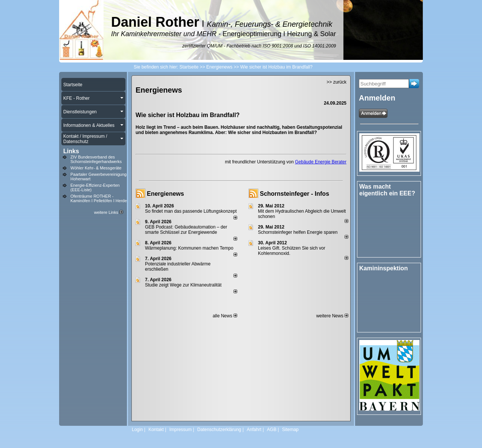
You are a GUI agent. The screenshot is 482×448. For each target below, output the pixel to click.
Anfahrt (254, 430)
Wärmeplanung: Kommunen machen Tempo (189, 248)
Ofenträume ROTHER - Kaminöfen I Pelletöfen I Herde (99, 198)
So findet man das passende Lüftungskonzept (191, 211)
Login (137, 430)
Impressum (181, 430)
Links (71, 151)
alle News (225, 316)
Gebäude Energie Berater (321, 162)
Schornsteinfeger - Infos (294, 194)
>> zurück (336, 82)
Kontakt (156, 430)
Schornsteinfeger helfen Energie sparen (298, 232)
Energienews (165, 194)
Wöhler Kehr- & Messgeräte (96, 168)
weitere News (332, 316)
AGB (272, 430)
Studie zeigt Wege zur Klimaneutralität (183, 285)
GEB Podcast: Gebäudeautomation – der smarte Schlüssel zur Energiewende (186, 230)
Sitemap (290, 430)
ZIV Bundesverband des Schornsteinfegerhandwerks (96, 159)
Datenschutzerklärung (219, 430)
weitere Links (109, 212)
